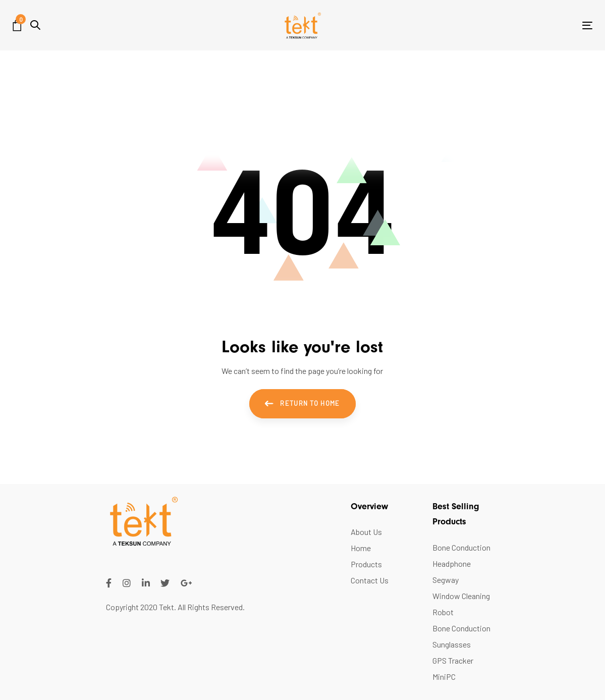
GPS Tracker (453, 660)
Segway (446, 580)
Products (366, 564)
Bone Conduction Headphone (461, 555)
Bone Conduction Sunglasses (461, 636)
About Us (366, 532)
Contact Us (370, 580)
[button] (35, 25)
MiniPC (444, 677)
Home (361, 548)
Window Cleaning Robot (461, 604)
